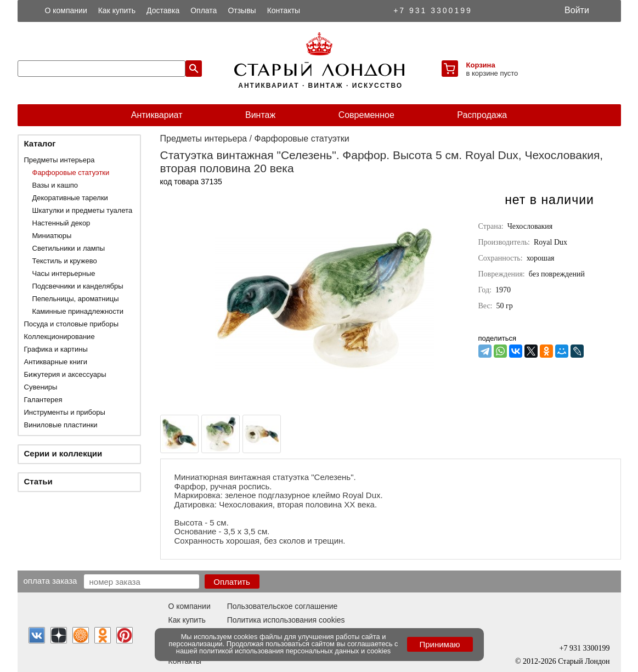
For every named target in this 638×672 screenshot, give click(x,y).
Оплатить (232, 582)
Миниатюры (52, 236)
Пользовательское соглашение (283, 606)
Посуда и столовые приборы (72, 324)
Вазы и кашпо (55, 185)
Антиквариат (157, 115)
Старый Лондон (584, 661)
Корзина (481, 65)
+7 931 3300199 (433, 10)
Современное (366, 115)
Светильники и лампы (69, 248)
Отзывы (242, 10)
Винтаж (260, 115)
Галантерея (43, 400)
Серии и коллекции (63, 453)
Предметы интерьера (60, 160)
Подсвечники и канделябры (78, 286)
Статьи (38, 481)
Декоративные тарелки (70, 198)
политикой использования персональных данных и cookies (295, 651)
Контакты (284, 10)
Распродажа (482, 115)
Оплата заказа (50, 580)
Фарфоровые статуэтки (71, 173)
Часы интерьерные (64, 273)
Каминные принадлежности (78, 311)
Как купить (117, 10)
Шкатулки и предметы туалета (83, 210)
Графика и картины (56, 349)
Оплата (204, 10)
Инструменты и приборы (65, 412)
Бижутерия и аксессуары (65, 374)
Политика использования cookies (286, 620)
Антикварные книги (56, 362)
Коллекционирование (60, 337)
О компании (66, 10)
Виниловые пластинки (61, 425)
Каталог (40, 143)
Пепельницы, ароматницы (76, 299)
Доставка (163, 10)
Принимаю (439, 644)
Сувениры (41, 387)
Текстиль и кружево (65, 261)
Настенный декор (61, 223)
